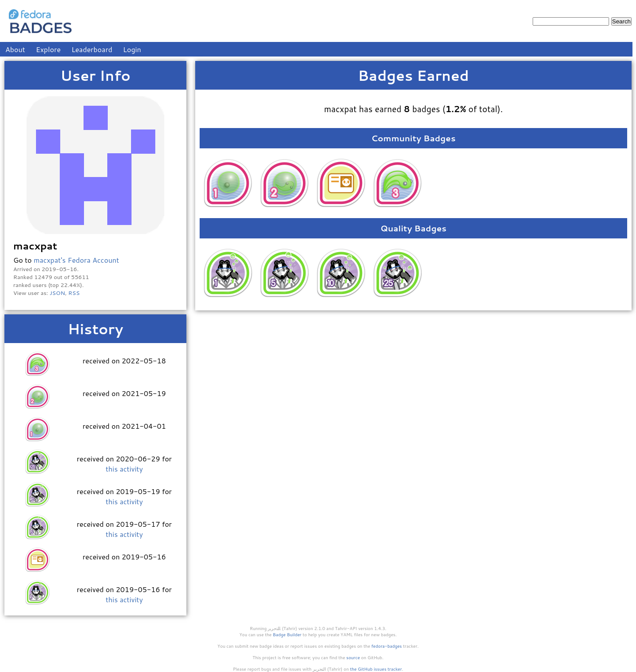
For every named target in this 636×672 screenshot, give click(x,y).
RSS (74, 293)
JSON (57, 293)
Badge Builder (287, 634)
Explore (48, 49)
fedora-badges (387, 646)
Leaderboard (92, 49)
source (353, 657)
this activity (124, 469)
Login (132, 49)
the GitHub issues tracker (376, 669)
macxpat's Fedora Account (76, 260)
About (15, 49)
